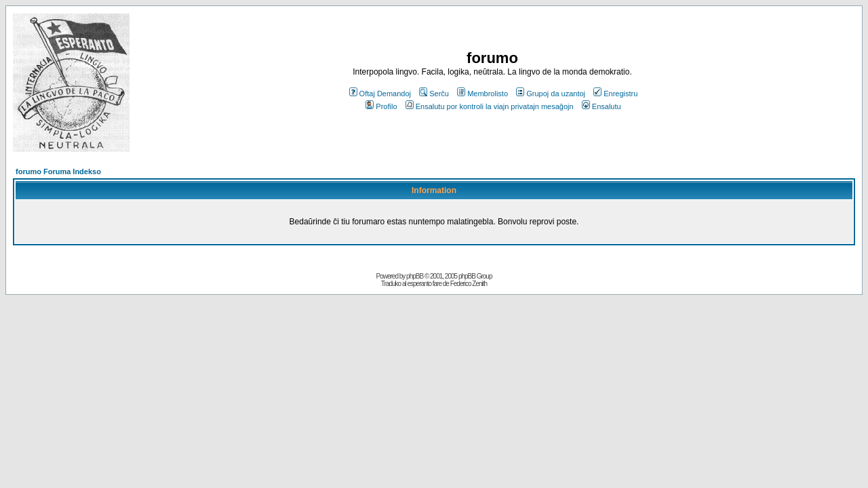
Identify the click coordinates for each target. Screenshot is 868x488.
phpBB (415, 276)
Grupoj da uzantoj (551, 94)
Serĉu (434, 94)
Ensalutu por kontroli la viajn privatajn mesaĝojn (490, 106)
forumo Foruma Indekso (58, 171)
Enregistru (615, 94)
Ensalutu (601, 106)
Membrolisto (482, 94)
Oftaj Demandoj (380, 94)
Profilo (381, 106)
